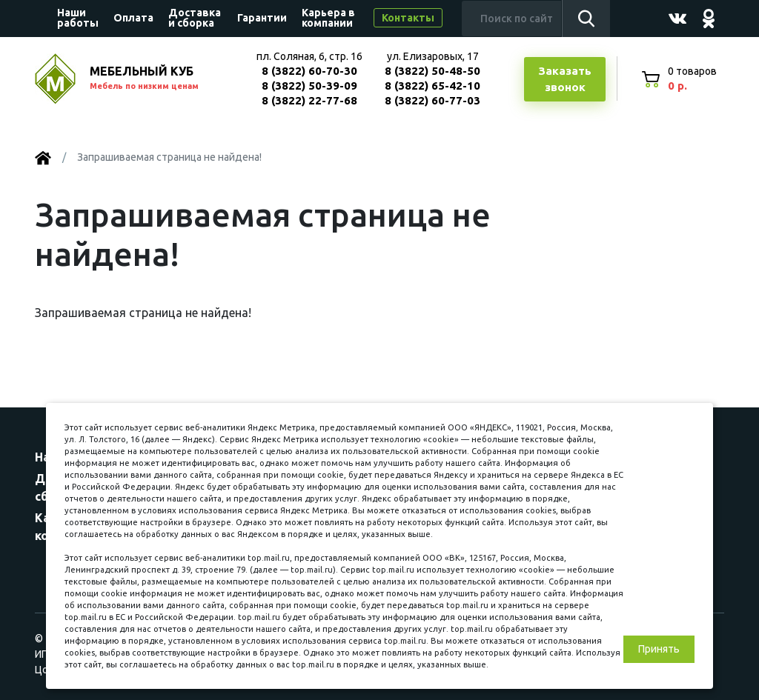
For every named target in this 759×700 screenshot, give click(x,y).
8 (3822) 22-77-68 (309, 100)
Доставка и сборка (195, 18)
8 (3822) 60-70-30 (309, 71)
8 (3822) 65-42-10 (432, 86)
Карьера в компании (328, 18)
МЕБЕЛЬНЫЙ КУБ (159, 79)
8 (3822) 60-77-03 (432, 100)
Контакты (408, 18)
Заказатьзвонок (565, 79)
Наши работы (78, 18)
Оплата (133, 18)
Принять (659, 649)
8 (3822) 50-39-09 (309, 86)
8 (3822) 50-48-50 (432, 71)
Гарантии (262, 18)
